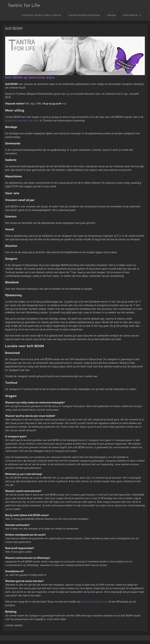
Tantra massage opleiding (84, 15)
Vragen (111, 15)
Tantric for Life (24, 5)
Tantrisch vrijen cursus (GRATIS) (42, 15)
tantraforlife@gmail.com (94, 602)
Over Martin (130, 15)
